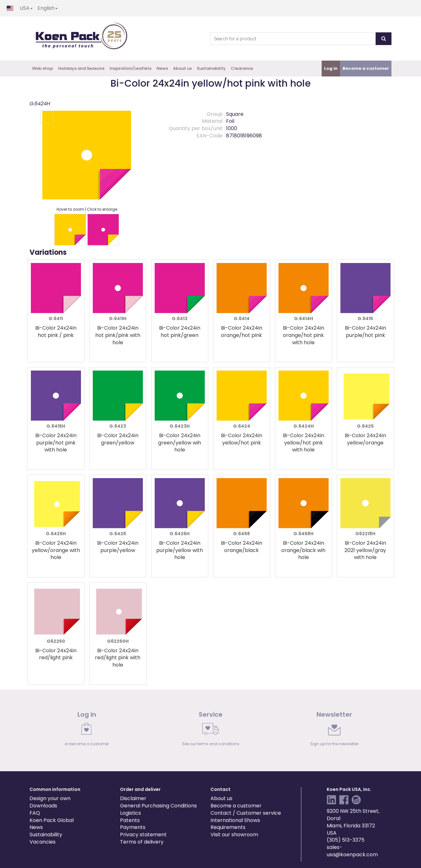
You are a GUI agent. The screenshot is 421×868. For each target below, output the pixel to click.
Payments (133, 827)
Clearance (242, 68)
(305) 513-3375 (346, 840)
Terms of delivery (142, 842)
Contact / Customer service (246, 813)
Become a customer (236, 806)
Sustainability (211, 68)
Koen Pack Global (52, 820)
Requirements (228, 827)
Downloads (43, 806)
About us (182, 68)
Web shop (43, 68)
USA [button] (26, 8)
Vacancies (43, 842)
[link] (87, 730)
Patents (130, 820)
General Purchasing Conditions (158, 806)
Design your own (50, 798)
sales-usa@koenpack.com (352, 851)
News (162, 68)
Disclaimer (133, 798)
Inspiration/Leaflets (130, 68)
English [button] (48, 8)
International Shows (235, 820)
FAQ (35, 813)
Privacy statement (143, 835)
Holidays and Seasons (81, 68)
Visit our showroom (234, 835)
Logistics (130, 813)
